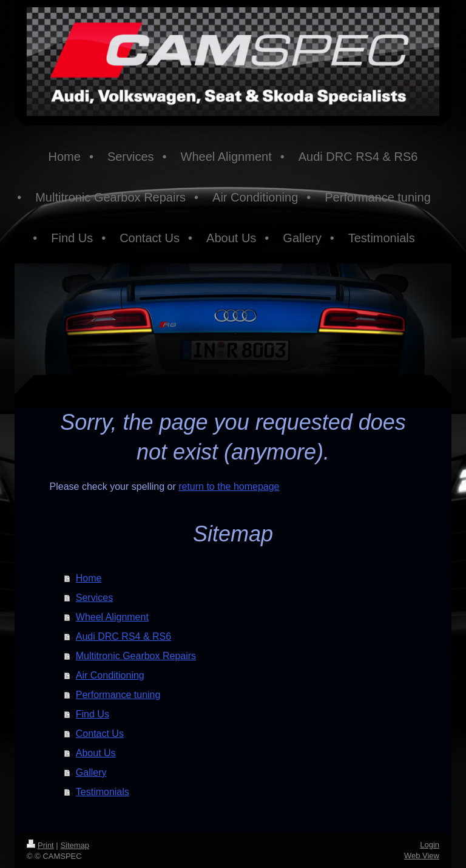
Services (94, 598)
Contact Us (100, 734)
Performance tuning (118, 695)
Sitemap (75, 845)
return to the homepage (229, 487)
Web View (422, 856)
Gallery (91, 772)
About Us (96, 753)
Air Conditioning (110, 675)
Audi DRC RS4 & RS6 (123, 636)
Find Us (93, 714)
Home (89, 578)
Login (430, 845)
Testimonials (103, 792)
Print (40, 845)
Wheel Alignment (112, 617)
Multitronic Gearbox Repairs (136, 656)
